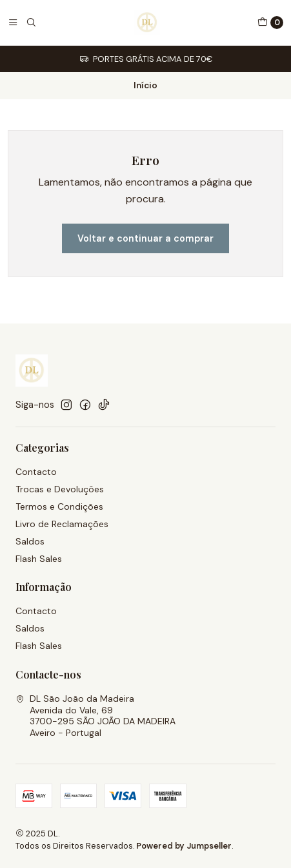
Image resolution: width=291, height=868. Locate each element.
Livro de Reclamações (62, 524)
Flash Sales (39, 559)
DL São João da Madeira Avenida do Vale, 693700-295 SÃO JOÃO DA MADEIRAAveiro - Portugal (95, 716)
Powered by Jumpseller (184, 846)
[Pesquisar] (31, 23)
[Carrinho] (270, 23)
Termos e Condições (59, 506)
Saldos (30, 541)
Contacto (36, 472)
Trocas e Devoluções (60, 489)
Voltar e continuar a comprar (145, 238)
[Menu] (13, 23)
